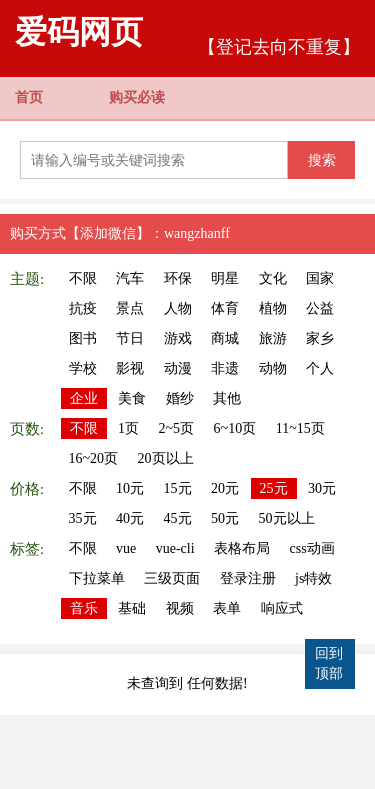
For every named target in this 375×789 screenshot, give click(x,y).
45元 (178, 518)
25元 (274, 488)
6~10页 (235, 428)
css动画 (312, 548)
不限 (83, 278)
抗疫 (83, 308)
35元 (83, 518)
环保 (178, 278)
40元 (130, 518)
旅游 (273, 338)
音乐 (84, 608)
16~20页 (94, 458)
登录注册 (248, 578)
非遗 (225, 368)
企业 (84, 398)
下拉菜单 (97, 578)
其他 (227, 398)
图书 (83, 338)
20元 (225, 488)
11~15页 (300, 428)
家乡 (320, 338)
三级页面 (172, 578)
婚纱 (180, 398)
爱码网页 (79, 32)
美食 (132, 398)
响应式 (282, 608)
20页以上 (166, 458)
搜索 (322, 160)
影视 (130, 368)
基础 (132, 608)
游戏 (178, 338)
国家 (320, 278)
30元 (322, 488)
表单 (227, 608)
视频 (180, 608)
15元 (178, 488)
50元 (225, 518)
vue (126, 548)
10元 (130, 488)
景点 (130, 308)
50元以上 (287, 518)
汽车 (130, 278)
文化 (273, 278)
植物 (273, 308)
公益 (320, 308)
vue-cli (175, 548)
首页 (29, 97)
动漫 (178, 368)
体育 (225, 308)
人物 (178, 308)
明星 (225, 278)
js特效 (313, 578)
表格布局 (242, 548)
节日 (130, 338)
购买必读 (137, 97)
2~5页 (177, 428)
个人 (320, 368)
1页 (128, 428)
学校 (83, 368)
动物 (273, 368)
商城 (225, 338)
